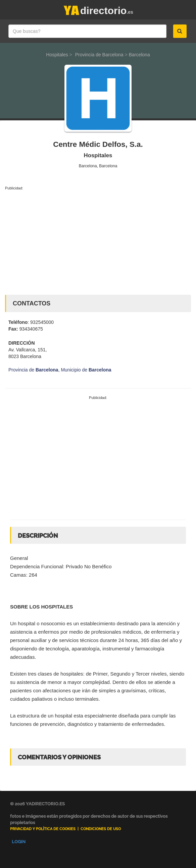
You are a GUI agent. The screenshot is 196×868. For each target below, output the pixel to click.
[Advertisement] (98, 241)
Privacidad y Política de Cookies (43, 829)
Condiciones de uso (101, 829)
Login (19, 842)
